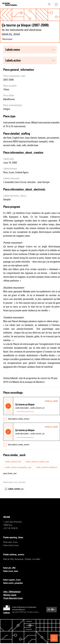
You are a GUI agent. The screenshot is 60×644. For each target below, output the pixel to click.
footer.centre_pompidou (15, 583)
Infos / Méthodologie (13, 592)
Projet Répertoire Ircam (14, 598)
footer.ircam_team (12, 571)
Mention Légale (11, 595)
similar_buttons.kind (13, 462)
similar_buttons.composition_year (18, 467)
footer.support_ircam (13, 580)
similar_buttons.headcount (47, 467)
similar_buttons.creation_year (37, 462)
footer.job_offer (11, 568)
